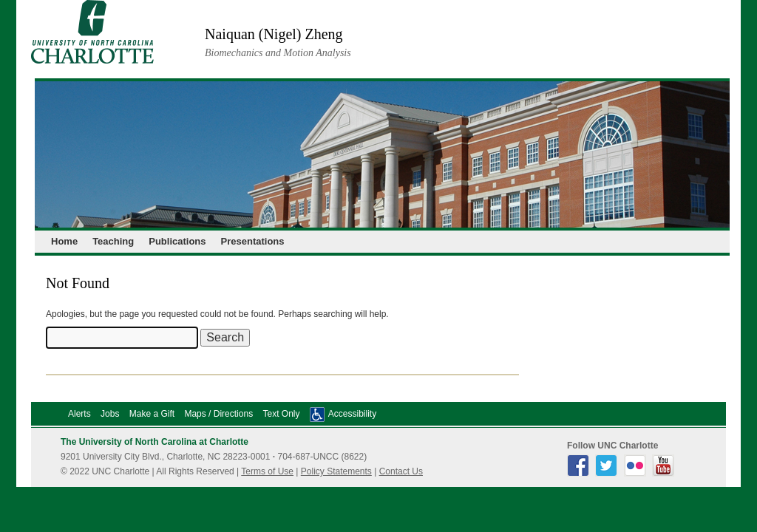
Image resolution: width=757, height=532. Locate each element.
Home (64, 241)
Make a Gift (152, 414)
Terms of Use (267, 471)
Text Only (281, 414)
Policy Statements (336, 471)
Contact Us (401, 471)
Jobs (110, 414)
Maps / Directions (218, 414)
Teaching (113, 241)
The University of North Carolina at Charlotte (155, 442)
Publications (177, 241)
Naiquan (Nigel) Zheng (274, 34)
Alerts (79, 414)
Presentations (253, 241)
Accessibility (352, 414)
